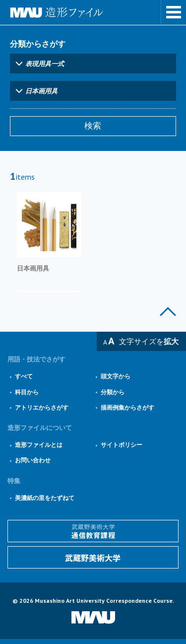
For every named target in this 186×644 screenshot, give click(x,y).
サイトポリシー (122, 445)
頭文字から (116, 376)
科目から (27, 392)
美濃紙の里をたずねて (45, 498)
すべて (24, 376)
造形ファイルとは (39, 445)
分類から (113, 392)
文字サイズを (149, 341)
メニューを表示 (174, 12)
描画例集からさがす (127, 407)
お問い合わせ (33, 460)
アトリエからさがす (42, 407)
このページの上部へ (168, 312)
